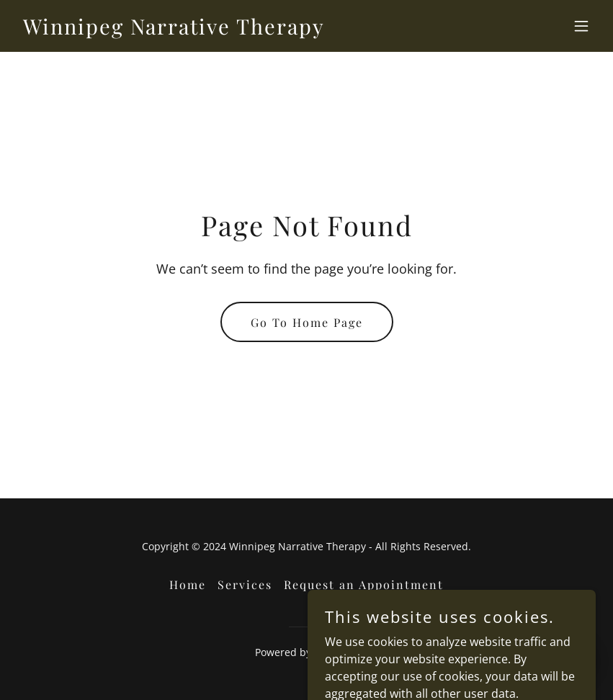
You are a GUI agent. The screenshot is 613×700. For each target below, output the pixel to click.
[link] (174, 30)
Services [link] (245, 584)
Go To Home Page (307, 322)
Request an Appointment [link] (364, 584)
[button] (581, 26)
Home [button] (188, 584)
